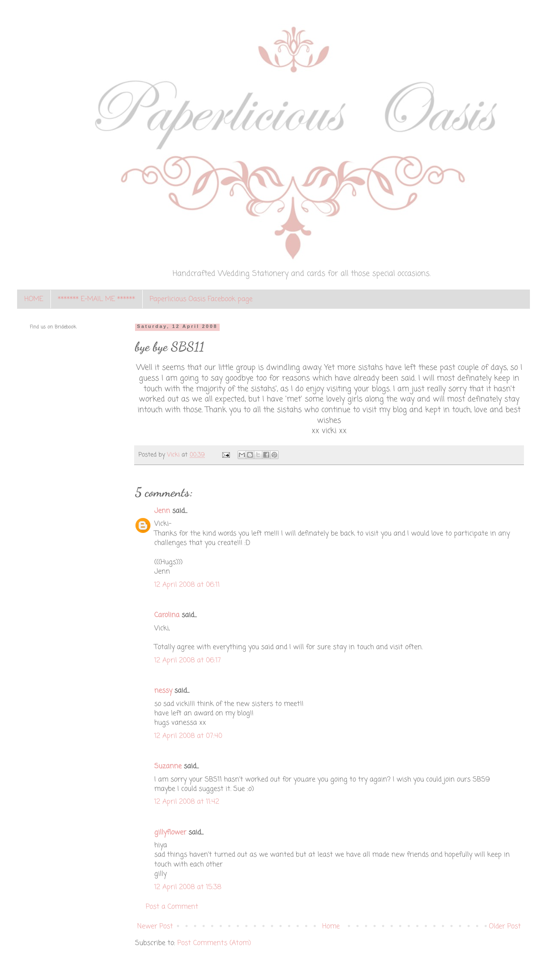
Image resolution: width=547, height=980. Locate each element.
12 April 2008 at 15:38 (188, 887)
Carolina (167, 615)
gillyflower (170, 833)
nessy (163, 691)
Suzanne (168, 766)
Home (331, 927)
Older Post (505, 927)
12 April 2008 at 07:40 (188, 736)
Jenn (162, 511)
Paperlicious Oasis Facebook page (201, 299)
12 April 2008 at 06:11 (187, 585)
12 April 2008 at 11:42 (187, 802)
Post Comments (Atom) (214, 943)
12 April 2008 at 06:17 (188, 661)
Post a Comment (172, 907)
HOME (34, 299)
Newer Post (155, 927)
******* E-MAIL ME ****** (96, 299)
